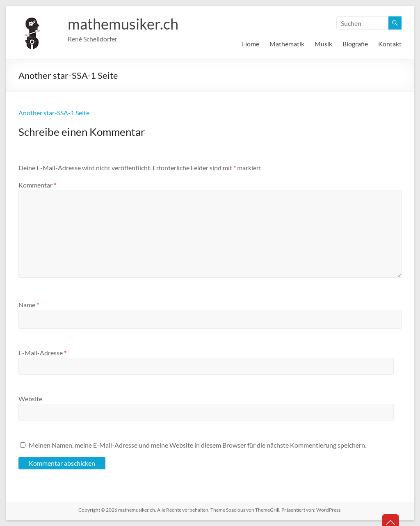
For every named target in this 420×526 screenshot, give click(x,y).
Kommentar (37, 185)
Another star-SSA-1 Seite (54, 113)
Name (29, 305)
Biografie (355, 44)
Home (251, 44)
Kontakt (390, 44)
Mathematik (287, 44)
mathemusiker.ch (123, 24)
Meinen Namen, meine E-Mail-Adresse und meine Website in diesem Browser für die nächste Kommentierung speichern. (197, 445)
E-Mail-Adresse (42, 353)
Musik (323, 44)
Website (30, 399)
